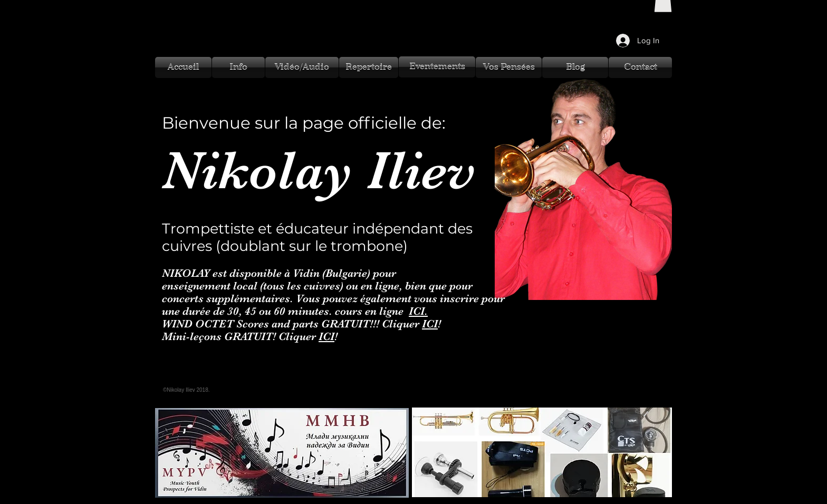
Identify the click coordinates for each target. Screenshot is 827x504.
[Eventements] (437, 67)
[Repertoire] (369, 67)
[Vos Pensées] (509, 67)
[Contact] (640, 67)
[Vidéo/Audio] (302, 67)
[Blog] (575, 67)
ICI (430, 324)
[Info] (238, 67)
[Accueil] (183, 67)
